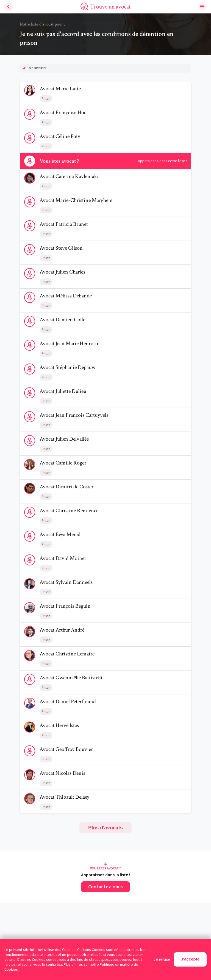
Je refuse (162, 959)
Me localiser (38, 68)
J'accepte (190, 959)
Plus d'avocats (105, 828)
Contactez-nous (105, 887)
